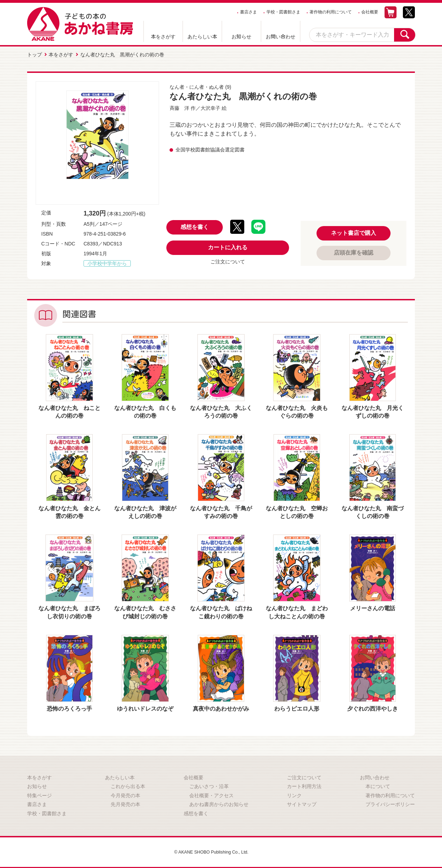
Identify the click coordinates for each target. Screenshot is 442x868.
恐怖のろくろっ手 (69, 707)
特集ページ (39, 794)
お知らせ (241, 37)
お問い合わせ (281, 37)
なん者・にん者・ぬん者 (197, 85)
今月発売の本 (125, 794)
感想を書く (195, 226)
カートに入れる (228, 246)
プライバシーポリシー (390, 803)
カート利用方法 (304, 785)
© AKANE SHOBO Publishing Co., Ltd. (211, 850)
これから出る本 (128, 785)
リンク (294, 794)
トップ (35, 54)
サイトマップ (302, 803)
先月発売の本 (125, 803)
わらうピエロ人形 (297, 707)
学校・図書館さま (283, 12)
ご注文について (228, 260)
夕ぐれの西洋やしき (373, 707)
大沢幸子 (210, 106)
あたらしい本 (202, 37)
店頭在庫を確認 (354, 251)
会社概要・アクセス (211, 794)
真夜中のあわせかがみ (221, 707)
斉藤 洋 (179, 106)
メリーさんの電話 (373, 607)
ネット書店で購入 (354, 231)
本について (378, 785)
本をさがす (163, 37)
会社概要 (370, 12)
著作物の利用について (331, 12)
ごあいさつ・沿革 (209, 785)
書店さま (248, 12)
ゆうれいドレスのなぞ (145, 707)
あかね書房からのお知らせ (219, 803)
